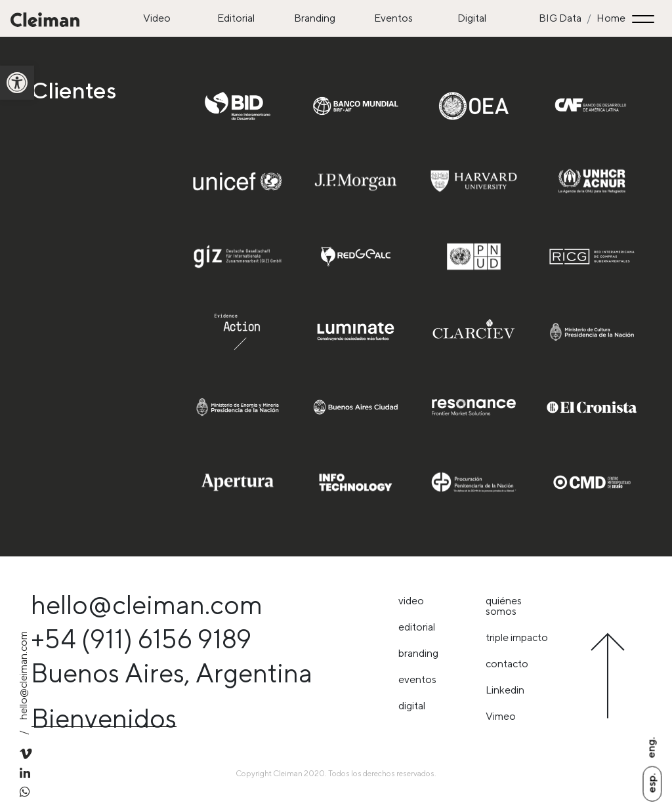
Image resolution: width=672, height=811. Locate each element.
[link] (17, 83)
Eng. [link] (651, 747)
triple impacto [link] (517, 637)
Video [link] (157, 18)
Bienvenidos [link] (104, 718)
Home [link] (611, 18)
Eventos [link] (393, 18)
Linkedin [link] (505, 690)
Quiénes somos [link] (504, 606)
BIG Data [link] (560, 18)
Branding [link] (315, 18)
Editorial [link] (236, 18)
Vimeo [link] (501, 716)
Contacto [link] (507, 664)
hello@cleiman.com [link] (147, 605)
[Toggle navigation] (645, 19)
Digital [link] (472, 18)
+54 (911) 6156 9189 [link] (141, 639)
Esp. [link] (651, 783)
